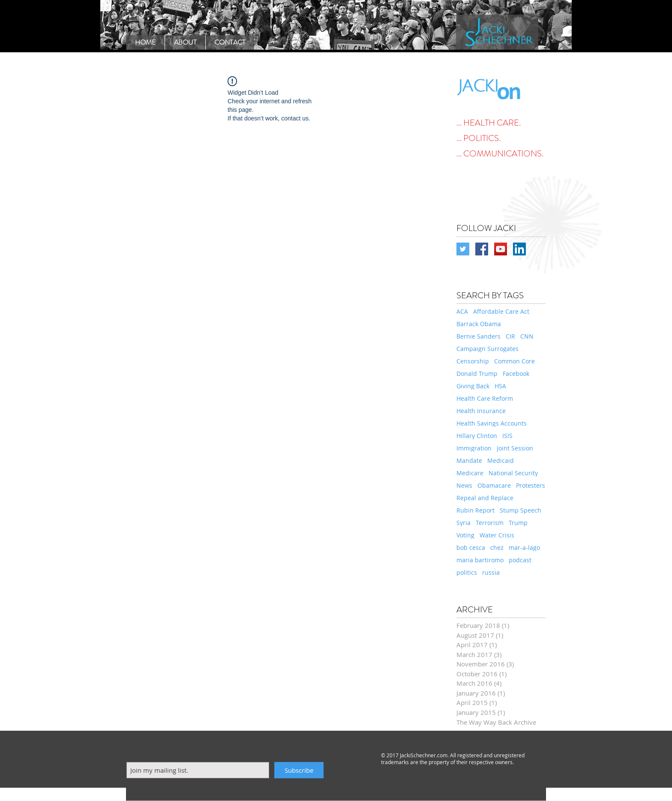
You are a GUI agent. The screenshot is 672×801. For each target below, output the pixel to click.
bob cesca (471, 547)
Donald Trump (477, 373)
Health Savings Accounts (492, 423)
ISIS (507, 436)
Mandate (469, 460)
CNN (527, 336)
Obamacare (494, 485)
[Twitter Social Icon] (463, 249)
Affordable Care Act (501, 311)
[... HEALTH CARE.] (501, 123)
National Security (513, 473)
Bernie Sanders (478, 336)
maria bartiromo (480, 560)
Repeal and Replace (485, 498)
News (464, 485)
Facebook (516, 373)
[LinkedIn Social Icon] (519, 249)
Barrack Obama (479, 324)
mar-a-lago (524, 547)
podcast (520, 560)
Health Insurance (481, 411)
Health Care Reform (485, 398)
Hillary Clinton (477, 436)
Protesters (531, 485)
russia (491, 572)
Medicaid (501, 460)
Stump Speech (520, 510)
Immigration (474, 448)
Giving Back (473, 386)
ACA (462, 311)
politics (467, 572)
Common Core (514, 361)
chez (497, 547)
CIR (510, 336)
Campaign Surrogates (487, 349)
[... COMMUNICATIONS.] (501, 154)
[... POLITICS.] (501, 138)
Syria (463, 523)
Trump (518, 523)
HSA (500, 386)
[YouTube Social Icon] (501, 249)
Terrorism (490, 523)
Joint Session (515, 448)
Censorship (473, 361)
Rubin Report (475, 510)
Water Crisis (497, 535)
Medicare (470, 473)
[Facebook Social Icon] (482, 249)
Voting (465, 535)
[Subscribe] (299, 770)
